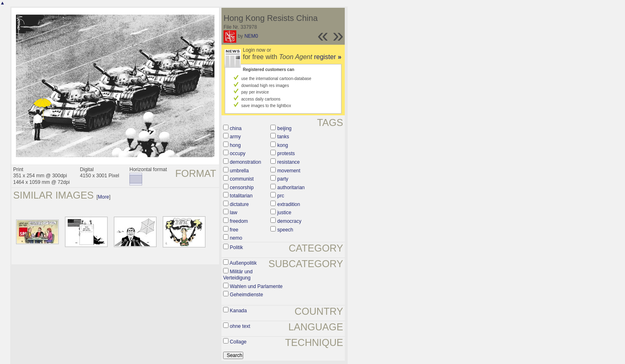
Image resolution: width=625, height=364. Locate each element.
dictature (239, 204)
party (283, 179)
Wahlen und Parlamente (256, 286)
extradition (289, 204)
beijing (285, 128)
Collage (238, 342)
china (236, 128)
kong (283, 145)
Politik (236, 247)
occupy (238, 153)
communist (242, 179)
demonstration (245, 162)
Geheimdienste (246, 295)
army (235, 137)
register (328, 57)
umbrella (239, 171)
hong (235, 145)
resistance (289, 162)
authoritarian (291, 188)
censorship (242, 188)
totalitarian (241, 196)
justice (284, 213)
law (233, 213)
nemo (236, 238)
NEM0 (251, 36)
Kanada (238, 311)
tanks (283, 137)
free (234, 230)
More (103, 197)
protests (286, 153)
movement (289, 171)
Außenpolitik (243, 263)
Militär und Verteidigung (238, 275)
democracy (289, 221)
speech (285, 230)
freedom (239, 221)
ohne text (240, 326)
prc (281, 196)
